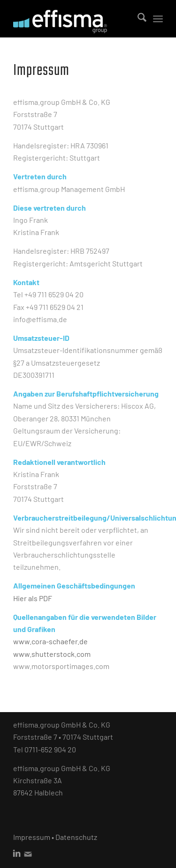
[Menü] (158, 19)
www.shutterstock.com (52, 654)
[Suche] (137, 19)
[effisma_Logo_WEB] (73, 19)
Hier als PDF (33, 598)
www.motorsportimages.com (61, 666)
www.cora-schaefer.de (50, 641)
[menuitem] (137, 19)
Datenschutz (76, 837)
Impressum (32, 837)
